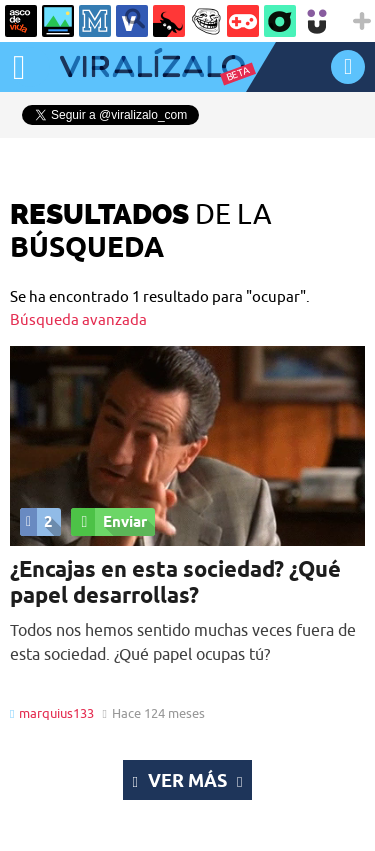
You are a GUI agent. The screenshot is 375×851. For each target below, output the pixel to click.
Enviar (109, 522)
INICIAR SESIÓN (348, 66)
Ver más (188, 780)
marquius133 (56, 713)
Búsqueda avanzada (78, 319)
